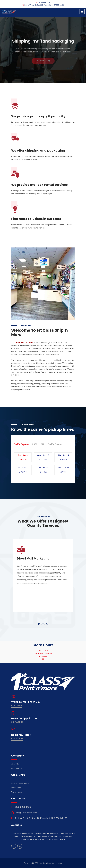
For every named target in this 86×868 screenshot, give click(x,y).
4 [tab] (47, 624)
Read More (17, 706)
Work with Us (17, 768)
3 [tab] (44, 624)
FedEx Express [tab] (21, 444)
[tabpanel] (43, 575)
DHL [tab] (43, 444)
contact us (17, 739)
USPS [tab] (35, 444)
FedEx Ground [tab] (55, 444)
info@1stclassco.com (26, 813)
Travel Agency (17, 792)
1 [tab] (39, 624)
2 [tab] (42, 624)
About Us (15, 764)
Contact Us (17, 722)
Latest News (16, 788)
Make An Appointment (20, 783)
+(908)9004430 (23, 807)
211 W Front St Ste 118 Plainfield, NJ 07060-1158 (41, 818)
